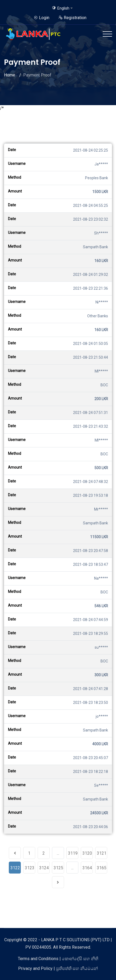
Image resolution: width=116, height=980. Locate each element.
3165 (102, 868)
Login (41, 18)
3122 (15, 868)
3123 (30, 868)
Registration (72, 18)
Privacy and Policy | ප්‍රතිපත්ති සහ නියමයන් (58, 968)
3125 (58, 868)
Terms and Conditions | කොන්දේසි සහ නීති (58, 959)
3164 (87, 868)
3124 (44, 868)
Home (10, 75)
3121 (102, 853)
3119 (73, 853)
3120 (87, 853)
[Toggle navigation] (107, 34)
